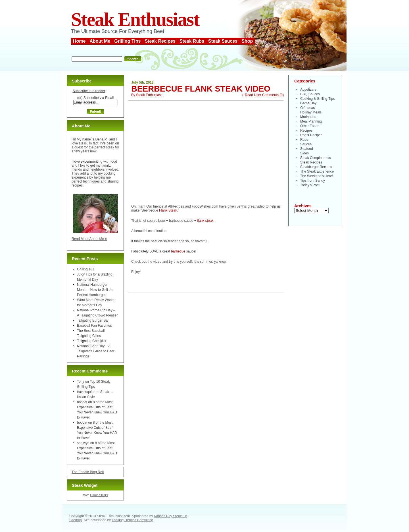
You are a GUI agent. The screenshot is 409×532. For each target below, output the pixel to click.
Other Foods (310, 126)
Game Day (308, 103)
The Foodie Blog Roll (88, 472)
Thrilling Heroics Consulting (132, 520)
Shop (247, 41)
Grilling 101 (86, 269)
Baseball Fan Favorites (94, 326)
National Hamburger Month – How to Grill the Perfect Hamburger (95, 290)
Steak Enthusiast (135, 19)
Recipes (306, 131)
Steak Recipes (160, 41)
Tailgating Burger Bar (93, 320)
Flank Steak (168, 210)
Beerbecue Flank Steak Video (201, 89)
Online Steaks (99, 495)
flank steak (205, 221)
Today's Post (310, 185)
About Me (100, 41)
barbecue (178, 251)
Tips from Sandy (313, 181)
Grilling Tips (127, 41)
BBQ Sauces (310, 94)
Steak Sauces (223, 41)
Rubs (304, 140)
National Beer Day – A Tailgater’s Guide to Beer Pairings (96, 351)
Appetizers (308, 90)
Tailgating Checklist (92, 341)
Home (79, 41)
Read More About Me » (89, 239)
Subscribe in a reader (89, 91)
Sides (304, 153)
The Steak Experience (317, 171)
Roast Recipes (311, 135)
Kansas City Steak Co (171, 516)
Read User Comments (262, 95)
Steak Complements (316, 158)
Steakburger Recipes (316, 167)
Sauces (306, 144)
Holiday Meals (311, 112)
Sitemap (76, 520)
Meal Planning (311, 121)
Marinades (308, 117)
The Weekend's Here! (317, 176)
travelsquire (86, 392)
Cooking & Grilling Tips (317, 99)
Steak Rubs (192, 41)
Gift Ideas (307, 108)
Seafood (307, 149)
